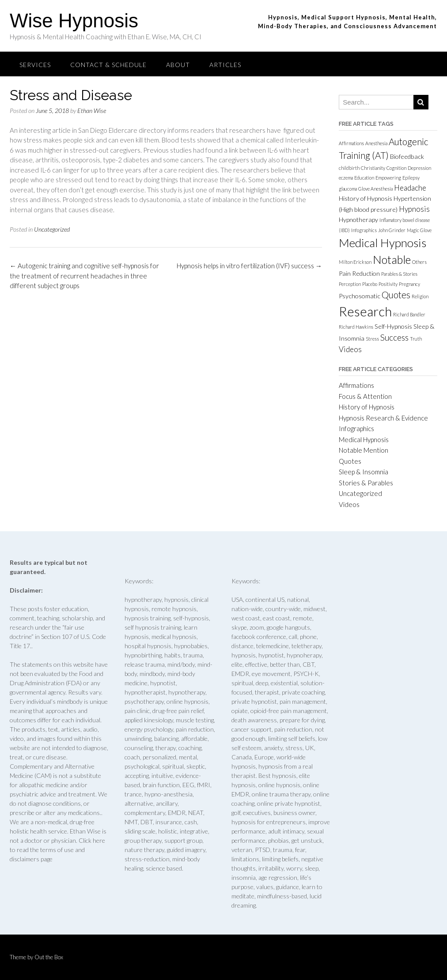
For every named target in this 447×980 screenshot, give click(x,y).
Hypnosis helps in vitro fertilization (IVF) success (249, 266)
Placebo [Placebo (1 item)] (370, 284)
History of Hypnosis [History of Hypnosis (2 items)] (366, 198)
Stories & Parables (366, 483)
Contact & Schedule (108, 65)
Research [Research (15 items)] (365, 311)
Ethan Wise (92, 111)
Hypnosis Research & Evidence (383, 418)
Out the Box (49, 957)
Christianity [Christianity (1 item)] (373, 168)
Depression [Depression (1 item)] (419, 168)
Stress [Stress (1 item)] (372, 339)
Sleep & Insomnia (364, 472)
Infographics (356, 428)
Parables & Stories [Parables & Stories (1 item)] (399, 274)
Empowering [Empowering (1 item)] (388, 178)
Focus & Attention (365, 396)
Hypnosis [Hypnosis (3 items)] (414, 209)
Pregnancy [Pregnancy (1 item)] (409, 284)
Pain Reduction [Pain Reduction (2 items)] (359, 273)
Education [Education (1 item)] (364, 178)
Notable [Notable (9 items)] (392, 259)
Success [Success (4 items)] (394, 337)
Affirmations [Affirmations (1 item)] (351, 143)
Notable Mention (364, 450)
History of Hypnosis (367, 407)
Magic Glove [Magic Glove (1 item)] (419, 230)
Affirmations (356, 385)
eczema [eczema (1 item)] (346, 178)
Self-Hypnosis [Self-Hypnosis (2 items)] (393, 326)
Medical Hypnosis (364, 439)
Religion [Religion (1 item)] (420, 296)
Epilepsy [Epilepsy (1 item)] (411, 178)
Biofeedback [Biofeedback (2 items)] (407, 156)
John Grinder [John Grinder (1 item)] (392, 230)
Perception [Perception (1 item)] (350, 284)
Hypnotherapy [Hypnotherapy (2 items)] (358, 220)
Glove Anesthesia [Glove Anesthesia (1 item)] (375, 189)
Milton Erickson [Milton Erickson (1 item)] (355, 262)
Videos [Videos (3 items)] (350, 349)
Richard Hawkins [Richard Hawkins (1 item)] (356, 327)
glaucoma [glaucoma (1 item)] (348, 189)
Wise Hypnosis (74, 21)
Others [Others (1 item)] (419, 262)
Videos (349, 504)
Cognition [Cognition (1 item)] (396, 168)
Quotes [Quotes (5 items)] (396, 295)
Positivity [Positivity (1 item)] (388, 284)
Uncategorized (52, 229)
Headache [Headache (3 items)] (410, 188)
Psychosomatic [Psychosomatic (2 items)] (360, 296)
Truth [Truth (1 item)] (416, 339)
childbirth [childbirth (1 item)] (349, 168)
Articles (225, 65)
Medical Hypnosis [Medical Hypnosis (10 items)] (383, 243)
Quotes (350, 461)
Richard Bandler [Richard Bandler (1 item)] (409, 314)
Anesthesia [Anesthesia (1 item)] (376, 143)
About (178, 65)
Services (35, 65)
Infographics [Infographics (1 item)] (364, 230)
